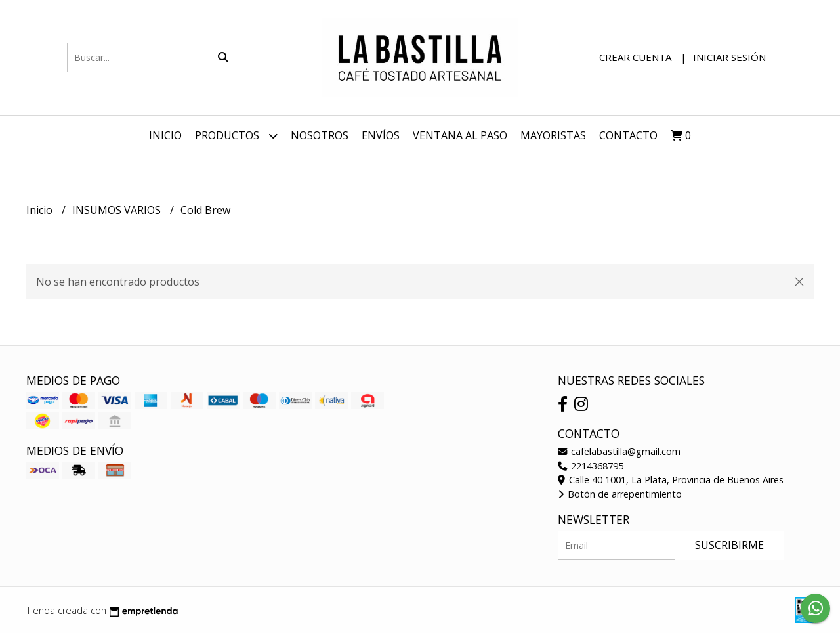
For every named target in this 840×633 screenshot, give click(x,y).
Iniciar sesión (729, 57)
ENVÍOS (381, 135)
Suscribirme (729, 545)
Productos (236, 136)
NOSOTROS (320, 135)
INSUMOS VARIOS (118, 210)
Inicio (165, 135)
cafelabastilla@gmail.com (619, 451)
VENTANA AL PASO (460, 135)
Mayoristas (553, 135)
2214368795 (591, 466)
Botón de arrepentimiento (620, 494)
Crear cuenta (635, 57)
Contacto (628, 135)
